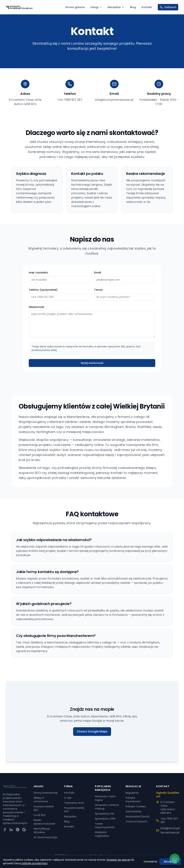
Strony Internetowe (46, 793)
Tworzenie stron (74, 803)
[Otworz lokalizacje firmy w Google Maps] (92, 724)
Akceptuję (170, 862)
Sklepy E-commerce (41, 800)
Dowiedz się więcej (118, 860)
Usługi (96, 7)
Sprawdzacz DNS (105, 819)
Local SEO (40, 815)
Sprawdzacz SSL (105, 814)
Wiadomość (36, 310)
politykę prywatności (35, 863)
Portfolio (69, 793)
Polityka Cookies (136, 806)
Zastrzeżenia (133, 811)
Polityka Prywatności (133, 800)
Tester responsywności (105, 825)
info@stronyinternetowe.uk (114, 100)
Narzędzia (116, 7)
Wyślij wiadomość (92, 366)
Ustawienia (150, 862)
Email (98, 276)
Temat (98, 293)
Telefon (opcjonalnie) (43, 293)
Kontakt (147, 7)
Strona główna (75, 7)
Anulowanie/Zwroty (138, 816)
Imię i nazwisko (38, 276)
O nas (68, 798)
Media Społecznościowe (44, 822)
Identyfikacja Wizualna (42, 830)
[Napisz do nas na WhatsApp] (175, 859)
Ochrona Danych (136, 822)
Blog (133, 7)
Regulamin (132, 793)
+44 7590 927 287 (70, 100)
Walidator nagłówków (102, 834)
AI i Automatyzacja (45, 837)
